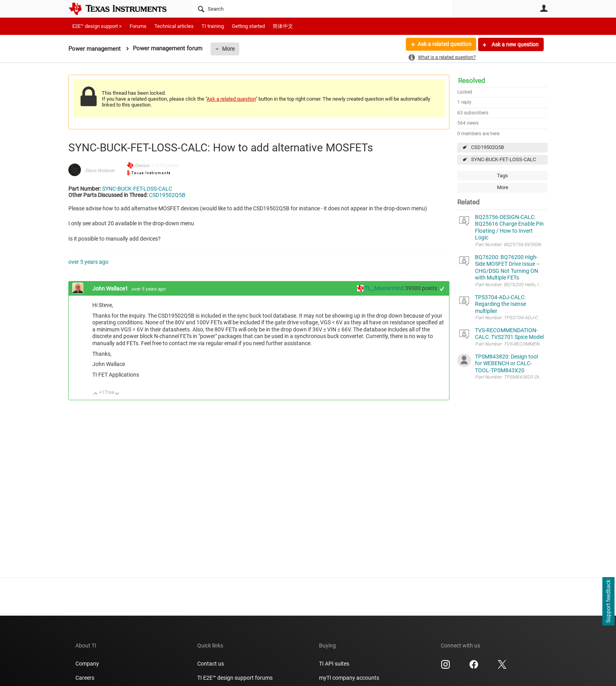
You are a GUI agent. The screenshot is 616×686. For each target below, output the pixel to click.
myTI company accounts (349, 678)
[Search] (322, 9)
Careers (85, 678)
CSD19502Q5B (488, 147)
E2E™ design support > (97, 26)
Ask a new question (514, 44)
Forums (138, 26)
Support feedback (608, 601)
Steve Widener (100, 171)
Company (87, 664)
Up (96, 394)
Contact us (211, 664)
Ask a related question (444, 44)
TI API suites (334, 664)
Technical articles (174, 26)
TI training (213, 26)
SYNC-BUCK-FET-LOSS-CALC (503, 159)
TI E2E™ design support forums (235, 678)
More (228, 49)
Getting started (248, 26)
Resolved (472, 81)
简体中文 (283, 26)
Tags (502, 176)
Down (117, 394)
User (544, 8)
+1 (442, 289)
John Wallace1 (111, 289)
